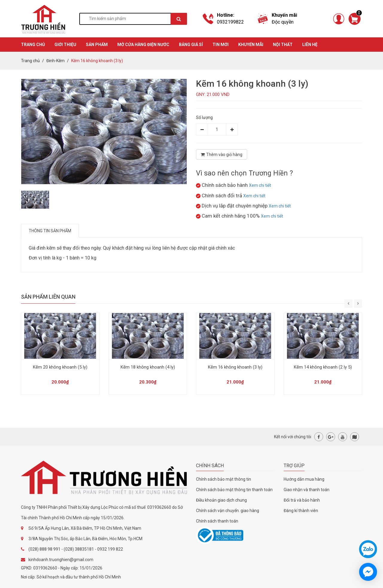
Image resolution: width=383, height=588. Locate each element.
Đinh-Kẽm (56, 61)
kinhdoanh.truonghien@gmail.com (61, 560)
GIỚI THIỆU (65, 45)
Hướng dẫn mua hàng (304, 479)
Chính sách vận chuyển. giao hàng (228, 511)
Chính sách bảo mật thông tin (224, 479)
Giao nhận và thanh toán (307, 490)
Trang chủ (30, 61)
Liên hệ (310, 45)
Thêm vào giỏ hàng (222, 155)
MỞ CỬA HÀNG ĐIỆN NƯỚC (143, 45)
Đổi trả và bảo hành (302, 500)
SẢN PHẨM (97, 45)
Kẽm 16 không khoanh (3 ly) (235, 367)
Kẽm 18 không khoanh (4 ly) (148, 367)
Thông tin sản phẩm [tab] (50, 231)
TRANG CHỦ (33, 45)
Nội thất (283, 45)
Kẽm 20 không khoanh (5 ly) (60, 367)
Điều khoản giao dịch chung (221, 500)
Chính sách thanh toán (217, 521)
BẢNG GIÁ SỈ (191, 45)
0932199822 (230, 22)
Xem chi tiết (260, 185)
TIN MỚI (221, 45)
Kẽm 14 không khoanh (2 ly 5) (323, 367)
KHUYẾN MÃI (251, 45)
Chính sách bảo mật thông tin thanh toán (234, 490)
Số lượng (204, 117)
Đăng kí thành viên (301, 511)
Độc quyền (283, 22)
